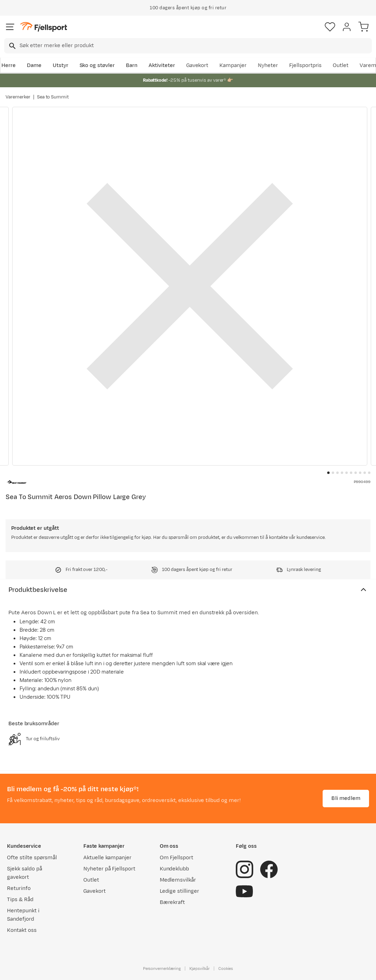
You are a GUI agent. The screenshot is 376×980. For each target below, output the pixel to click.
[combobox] (188, 46)
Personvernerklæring (162, 968)
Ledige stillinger (179, 891)
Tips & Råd (20, 900)
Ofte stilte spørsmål (32, 858)
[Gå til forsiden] (44, 27)
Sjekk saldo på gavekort (25, 873)
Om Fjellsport (177, 858)
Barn (132, 65)
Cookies (226, 968)
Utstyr (61, 65)
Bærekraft (172, 902)
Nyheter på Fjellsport (109, 869)
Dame (34, 65)
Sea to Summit (53, 97)
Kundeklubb (175, 869)
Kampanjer (233, 65)
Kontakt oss (22, 930)
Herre (9, 65)
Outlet (341, 65)
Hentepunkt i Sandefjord (23, 915)
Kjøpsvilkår (200, 968)
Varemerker (18, 97)
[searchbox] (195, 46)
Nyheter (268, 65)
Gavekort (197, 65)
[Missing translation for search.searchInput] (12, 46)
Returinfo (19, 888)
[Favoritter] (330, 27)
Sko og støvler (97, 65)
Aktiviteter (162, 65)
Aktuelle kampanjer (107, 858)
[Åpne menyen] (10, 27)
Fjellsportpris (306, 65)
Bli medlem (346, 798)
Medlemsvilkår (178, 880)
